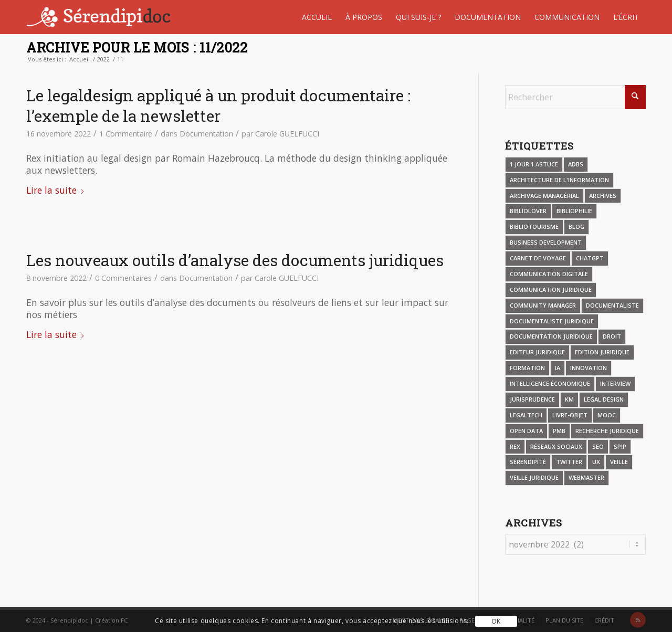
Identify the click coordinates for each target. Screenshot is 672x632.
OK (496, 621)
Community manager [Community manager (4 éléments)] (543, 305)
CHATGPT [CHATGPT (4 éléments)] (590, 258)
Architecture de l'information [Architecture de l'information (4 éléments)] (559, 180)
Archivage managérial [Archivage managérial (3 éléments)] (544, 196)
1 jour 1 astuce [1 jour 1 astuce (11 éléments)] (534, 164)
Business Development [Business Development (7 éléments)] (546, 242)
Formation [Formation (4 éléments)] (527, 368)
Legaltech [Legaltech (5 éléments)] (526, 415)
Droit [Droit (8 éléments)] (612, 336)
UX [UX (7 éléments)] (596, 462)
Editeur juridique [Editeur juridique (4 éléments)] (537, 352)
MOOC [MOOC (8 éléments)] (607, 415)
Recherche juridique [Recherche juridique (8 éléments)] (607, 431)
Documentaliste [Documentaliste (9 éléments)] (612, 305)
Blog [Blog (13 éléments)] (576, 227)
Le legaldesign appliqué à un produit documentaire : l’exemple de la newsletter (218, 106)
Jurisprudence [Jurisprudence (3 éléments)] (532, 399)
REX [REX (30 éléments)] (515, 446)
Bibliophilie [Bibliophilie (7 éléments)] (574, 211)
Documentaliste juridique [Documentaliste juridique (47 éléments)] (552, 321)
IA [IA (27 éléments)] (558, 368)
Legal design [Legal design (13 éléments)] (604, 399)
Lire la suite (56, 190)
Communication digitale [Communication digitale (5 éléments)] (549, 274)
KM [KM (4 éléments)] (569, 399)
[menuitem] (317, 17)
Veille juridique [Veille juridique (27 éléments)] (534, 477)
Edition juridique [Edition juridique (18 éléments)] (602, 352)
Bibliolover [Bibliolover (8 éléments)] (528, 211)
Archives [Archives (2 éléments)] (603, 196)
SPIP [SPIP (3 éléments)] (620, 446)
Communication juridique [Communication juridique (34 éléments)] (551, 289)
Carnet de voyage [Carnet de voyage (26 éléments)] (538, 258)
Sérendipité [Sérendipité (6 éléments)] (528, 462)
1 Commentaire (126, 134)
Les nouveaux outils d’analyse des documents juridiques (235, 260)
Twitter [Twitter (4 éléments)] (569, 462)
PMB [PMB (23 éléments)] (559, 431)
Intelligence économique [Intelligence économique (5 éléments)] (550, 383)
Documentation (206, 134)
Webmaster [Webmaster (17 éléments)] (586, 477)
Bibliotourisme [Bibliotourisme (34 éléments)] (534, 227)
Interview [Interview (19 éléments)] (615, 383)
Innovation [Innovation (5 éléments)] (589, 368)
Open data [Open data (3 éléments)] (526, 431)
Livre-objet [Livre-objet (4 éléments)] (570, 415)
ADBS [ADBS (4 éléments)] (576, 164)
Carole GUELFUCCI (287, 134)
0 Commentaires (123, 278)
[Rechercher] (575, 97)
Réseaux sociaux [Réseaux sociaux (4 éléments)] (556, 446)
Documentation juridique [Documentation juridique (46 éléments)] (551, 336)
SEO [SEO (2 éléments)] (598, 446)
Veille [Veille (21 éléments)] (619, 462)
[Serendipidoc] (100, 17)
